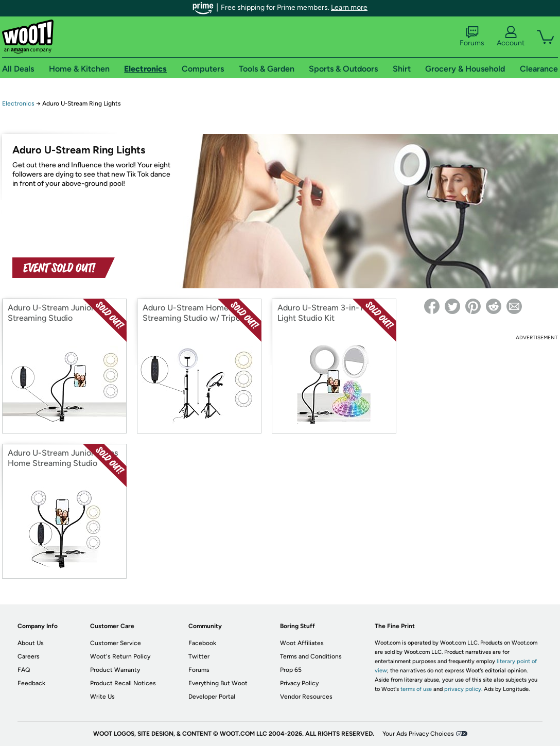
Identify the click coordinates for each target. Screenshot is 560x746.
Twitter (199, 656)
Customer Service (116, 643)
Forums (472, 37)
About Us (31, 643)
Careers (29, 656)
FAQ (24, 670)
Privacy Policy (299, 683)
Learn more (349, 7)
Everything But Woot (218, 683)
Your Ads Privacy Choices (418, 734)
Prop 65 (291, 670)
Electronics (18, 103)
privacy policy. (463, 689)
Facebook (202, 643)
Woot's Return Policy (120, 656)
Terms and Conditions (311, 656)
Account (511, 37)
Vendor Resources (306, 697)
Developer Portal (212, 697)
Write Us (102, 697)
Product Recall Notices (123, 683)
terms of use (416, 689)
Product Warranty (115, 670)
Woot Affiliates (302, 643)
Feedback (31, 683)
